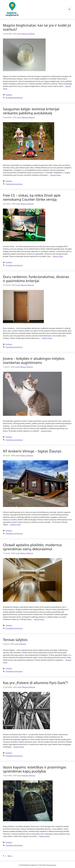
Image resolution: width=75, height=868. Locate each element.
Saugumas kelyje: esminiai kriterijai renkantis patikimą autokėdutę (31, 111)
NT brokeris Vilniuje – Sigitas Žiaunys (32, 451)
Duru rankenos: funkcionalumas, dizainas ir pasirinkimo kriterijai (36, 279)
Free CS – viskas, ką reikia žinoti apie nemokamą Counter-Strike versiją (32, 197)
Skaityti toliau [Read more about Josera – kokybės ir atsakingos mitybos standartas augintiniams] (46, 431)
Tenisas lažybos (15, 640)
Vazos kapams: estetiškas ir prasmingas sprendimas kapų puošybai (35, 769)
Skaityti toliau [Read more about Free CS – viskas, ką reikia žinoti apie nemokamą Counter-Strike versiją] (58, 256)
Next (10, 856)
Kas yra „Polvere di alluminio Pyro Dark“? (35, 683)
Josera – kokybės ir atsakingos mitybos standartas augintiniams (34, 360)
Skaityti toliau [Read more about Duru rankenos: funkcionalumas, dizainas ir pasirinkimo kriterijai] (47, 338)
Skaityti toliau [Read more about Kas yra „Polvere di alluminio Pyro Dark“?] (19, 747)
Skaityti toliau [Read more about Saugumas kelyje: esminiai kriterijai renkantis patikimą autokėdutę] (56, 175)
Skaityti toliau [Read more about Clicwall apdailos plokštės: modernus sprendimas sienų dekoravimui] (39, 619)
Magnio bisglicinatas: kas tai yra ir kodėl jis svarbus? (37, 27)
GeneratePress (51, 865)
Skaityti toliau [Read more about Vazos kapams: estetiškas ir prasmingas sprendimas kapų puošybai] (44, 836)
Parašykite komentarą (14, 98)
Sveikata (9, 95)
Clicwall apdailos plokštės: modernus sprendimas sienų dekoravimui (32, 547)
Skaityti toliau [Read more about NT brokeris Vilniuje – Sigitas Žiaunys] (15, 525)
